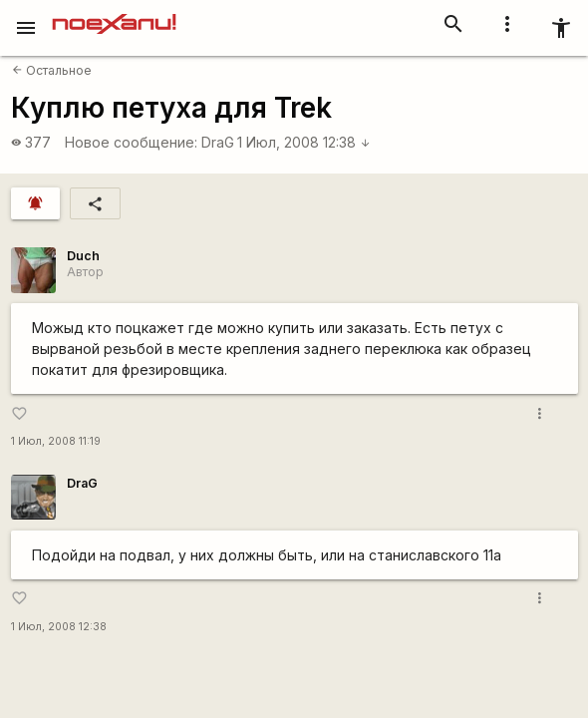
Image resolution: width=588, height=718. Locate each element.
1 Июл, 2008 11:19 (56, 441)
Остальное (52, 70)
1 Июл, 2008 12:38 (304, 142)
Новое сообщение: (131, 142)
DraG (218, 142)
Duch (83, 256)
